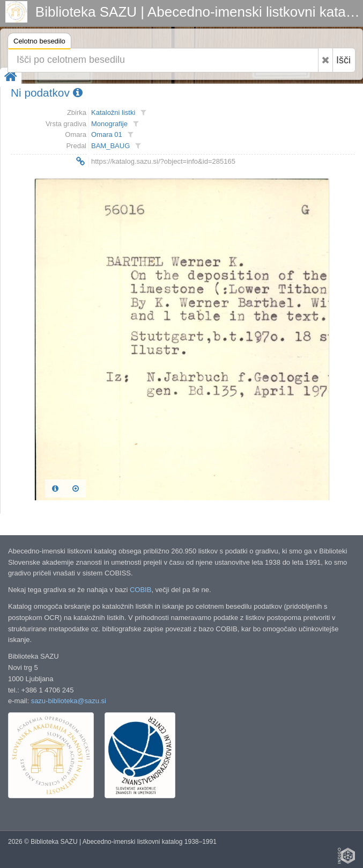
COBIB (140, 590)
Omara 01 (107, 134)
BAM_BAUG (110, 146)
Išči (343, 60)
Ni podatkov (47, 93)
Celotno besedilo (39, 43)
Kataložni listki (113, 112)
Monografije (109, 124)
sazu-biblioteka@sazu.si (69, 701)
